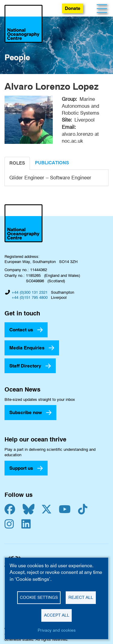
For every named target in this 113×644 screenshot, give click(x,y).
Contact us (21, 330)
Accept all (57, 615)
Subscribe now (26, 412)
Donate (73, 8)
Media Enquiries (27, 348)
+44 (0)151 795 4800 (30, 297)
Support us (21, 468)
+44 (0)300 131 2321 (30, 292)
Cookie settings (39, 597)
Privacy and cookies (57, 630)
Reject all (81, 597)
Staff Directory (25, 366)
